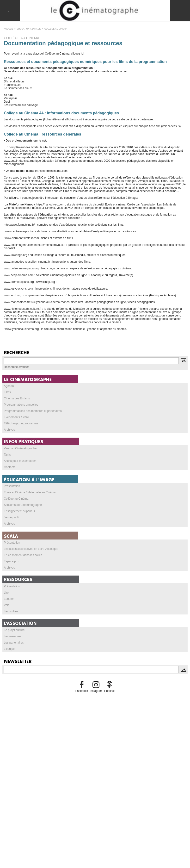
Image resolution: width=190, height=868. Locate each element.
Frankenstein (12, 85)
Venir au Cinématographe (20, 448)
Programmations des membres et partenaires (33, 411)
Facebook (82, 691)
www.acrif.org (12, 295)
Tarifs (7, 454)
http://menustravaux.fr (51, 245)
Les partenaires (14, 642)
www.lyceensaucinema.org (21, 329)
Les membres (13, 636)
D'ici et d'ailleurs (14, 81)
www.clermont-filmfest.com (21, 238)
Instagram (96, 691)
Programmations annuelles (21, 404)
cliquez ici (77, 53)
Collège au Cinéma (16, 498)
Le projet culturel (15, 630)
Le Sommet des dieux (18, 88)
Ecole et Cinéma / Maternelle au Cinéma (30, 492)
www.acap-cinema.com (19, 275)
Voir (6, 605)
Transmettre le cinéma (63, 147)
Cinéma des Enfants (17, 398)
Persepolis (11, 98)
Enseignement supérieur (19, 511)
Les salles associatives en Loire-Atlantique (31, 549)
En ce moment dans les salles (23, 555)
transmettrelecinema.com (51, 171)
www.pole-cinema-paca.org (21, 268)
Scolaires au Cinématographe (23, 505)
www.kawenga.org (15, 255)
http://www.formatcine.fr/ (19, 224)
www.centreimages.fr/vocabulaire (25, 231)
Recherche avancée (17, 367)
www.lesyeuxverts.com (18, 288)
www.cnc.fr (11, 161)
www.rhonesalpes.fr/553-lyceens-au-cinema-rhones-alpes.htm (43, 302)
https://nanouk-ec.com (50, 204)
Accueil (9, 29)
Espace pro (11, 561)
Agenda (9, 386)
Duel (7, 101)
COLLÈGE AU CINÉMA (56, 29)
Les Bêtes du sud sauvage (21, 105)
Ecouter (9, 599)
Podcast (109, 691)
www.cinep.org (46, 282)
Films (7, 392)
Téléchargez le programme (21, 423)
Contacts (9, 467)
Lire (6, 592)
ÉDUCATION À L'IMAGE (29, 29)
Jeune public (12, 517)
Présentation (12, 486)
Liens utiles (11, 611)
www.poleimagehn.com (19, 245)
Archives (9, 429)
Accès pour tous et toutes (20, 461)
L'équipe (9, 649)
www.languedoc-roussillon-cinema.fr (27, 261)
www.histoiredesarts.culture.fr (23, 309)
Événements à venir (17, 417)
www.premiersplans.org (19, 282)
